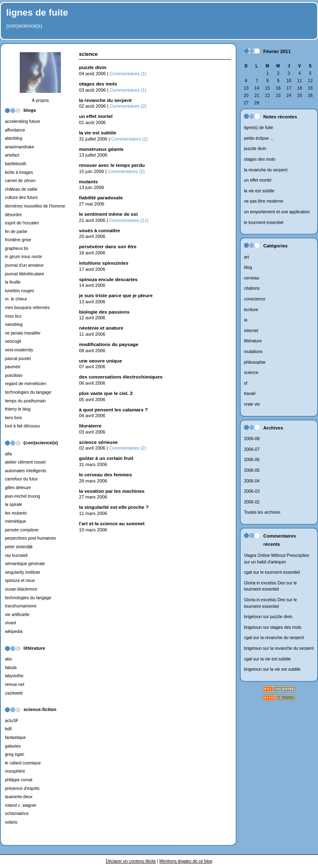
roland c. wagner (21, 805)
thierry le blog (18, 409)
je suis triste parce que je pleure (116, 295)
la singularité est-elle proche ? (114, 507)
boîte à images (19, 172)
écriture (251, 310)
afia (8, 454)
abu (8, 659)
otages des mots (260, 159)
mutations (253, 352)
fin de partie (16, 232)
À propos (40, 100)
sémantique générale (25, 564)
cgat (248, 572)
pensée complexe (22, 530)
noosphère (15, 771)
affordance (15, 130)
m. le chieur (16, 299)
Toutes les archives (262, 512)
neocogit (13, 341)
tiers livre (14, 418)
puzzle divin (255, 149)
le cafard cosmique (23, 763)
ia (246, 320)
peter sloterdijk (19, 547)
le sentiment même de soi (108, 214)
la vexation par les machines (112, 491)
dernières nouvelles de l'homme (35, 206)
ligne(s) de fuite (259, 128)
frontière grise (18, 240)
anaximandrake (20, 147)
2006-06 (252, 460)
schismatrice (17, 814)
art (246, 257)
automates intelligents (26, 471)
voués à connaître (100, 230)
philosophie (255, 362)
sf (246, 383)
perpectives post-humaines (30, 538)
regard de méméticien (26, 384)
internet (251, 331)
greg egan (15, 754)
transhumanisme (21, 606)
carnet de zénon (20, 181)
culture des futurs (21, 197)
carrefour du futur (21, 479)
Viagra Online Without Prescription (277, 555)
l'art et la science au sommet (112, 523)
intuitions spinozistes (104, 263)
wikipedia (14, 631)
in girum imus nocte (23, 257)
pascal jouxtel (18, 359)
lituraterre (90, 426)
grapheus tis (17, 248)
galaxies (13, 746)
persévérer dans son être (108, 246)
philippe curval (19, 780)
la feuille (13, 282)
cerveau (252, 278)
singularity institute (22, 572)
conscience (255, 299)
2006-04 (252, 481)
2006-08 (252, 439)
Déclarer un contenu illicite (131, 861)
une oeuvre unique (100, 361)
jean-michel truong (22, 496)
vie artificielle (17, 615)
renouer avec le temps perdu (112, 165)
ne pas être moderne (264, 201)
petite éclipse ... (259, 138)
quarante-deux (19, 797)
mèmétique (15, 521)
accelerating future (22, 121)
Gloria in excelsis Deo (265, 583)
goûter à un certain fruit (106, 458)
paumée (13, 367)
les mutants (16, 513)
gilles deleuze (18, 488)
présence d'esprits (22, 788)
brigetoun (253, 617)
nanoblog (14, 324)
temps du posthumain (25, 401)
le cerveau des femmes (106, 474)
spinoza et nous (20, 581)
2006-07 (252, 449)
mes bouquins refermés (27, 308)
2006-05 (252, 470)
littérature (253, 341)
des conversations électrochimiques (121, 377)
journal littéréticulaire (24, 274)
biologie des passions (104, 312)
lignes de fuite (37, 13)
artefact (12, 155)
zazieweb (14, 693)
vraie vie (252, 404)
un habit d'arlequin (268, 562)
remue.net (15, 684)
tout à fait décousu (22, 426)
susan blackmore (21, 589)
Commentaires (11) (129, 220)
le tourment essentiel (264, 223)
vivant (10, 623)
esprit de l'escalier (22, 223)
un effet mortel (258, 180)
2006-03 (252, 491)
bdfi (8, 729)
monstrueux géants (101, 149)
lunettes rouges (20, 291)
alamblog (14, 138)
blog (248, 267)
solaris (11, 822)
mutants (88, 181)
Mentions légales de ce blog (186, 861)
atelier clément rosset (25, 462)
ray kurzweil (16, 555)
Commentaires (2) (128, 106)
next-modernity (19, 350)
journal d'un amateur (24, 265)
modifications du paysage (109, 344)
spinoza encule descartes (108, 279)
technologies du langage (28, 392)
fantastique (15, 738)
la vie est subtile (259, 191)
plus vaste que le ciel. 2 (106, 393)
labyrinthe (14, 676)
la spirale (14, 504)
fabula (11, 668)
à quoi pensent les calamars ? (113, 410)
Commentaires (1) (128, 74)
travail (250, 394)
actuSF (12, 721)
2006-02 (252, 502)
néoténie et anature (101, 328)
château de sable (21, 189)
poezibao (14, 375)
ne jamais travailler (23, 333)
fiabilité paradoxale (101, 197)
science (251, 373)
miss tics (13, 316)
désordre (13, 215)
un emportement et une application (277, 212)
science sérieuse (98, 442)
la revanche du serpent (266, 170)
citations (252, 288)
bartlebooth (16, 164)
